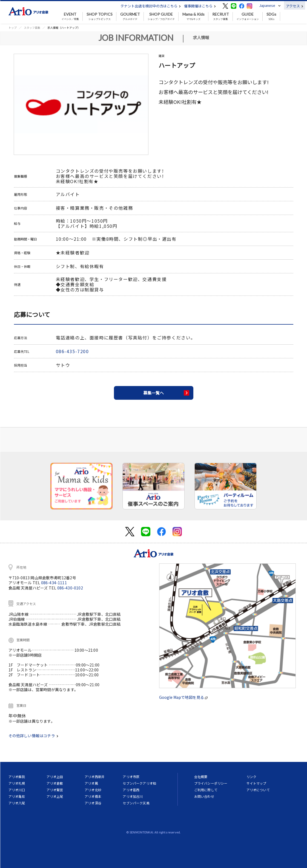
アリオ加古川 (133, 796)
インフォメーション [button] (248, 16)
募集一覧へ (154, 393)
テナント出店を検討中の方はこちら (151, 6)
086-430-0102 (70, 588)
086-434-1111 (54, 583)
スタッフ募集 (221, 16)
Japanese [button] (267, 5)
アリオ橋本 (93, 796)
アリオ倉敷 (55, 783)
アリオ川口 (17, 790)
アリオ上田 (55, 777)
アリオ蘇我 (17, 777)
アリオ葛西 (131, 790)
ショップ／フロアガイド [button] (161, 16)
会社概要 (201, 777)
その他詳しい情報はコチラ (33, 736)
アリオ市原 (131, 777)
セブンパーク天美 (136, 803)
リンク (251, 777)
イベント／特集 (70, 16)
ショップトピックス (100, 16)
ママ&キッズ (193, 16)
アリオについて (258, 790)
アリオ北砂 (93, 790)
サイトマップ (256, 783)
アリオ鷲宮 (55, 790)
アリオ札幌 (17, 783)
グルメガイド (130, 16)
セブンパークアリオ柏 (139, 783)
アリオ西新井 (95, 777)
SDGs (271, 16)
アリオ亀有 (17, 796)
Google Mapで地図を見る (183, 697)
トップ (13, 28)
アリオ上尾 (55, 796)
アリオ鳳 (91, 783)
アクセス (295, 6)
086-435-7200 (72, 351)
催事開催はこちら (200, 6)
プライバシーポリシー (211, 783)
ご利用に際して (206, 790)
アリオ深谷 (93, 803)
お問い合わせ (204, 796)
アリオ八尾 (17, 803)
